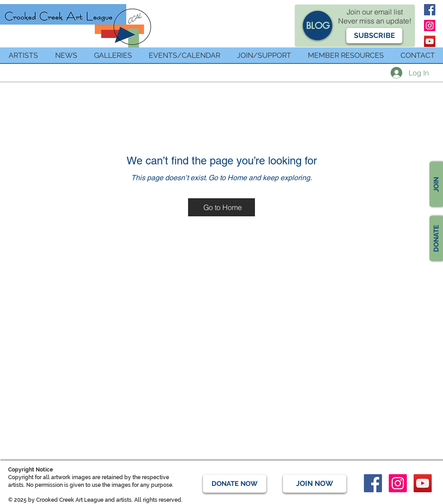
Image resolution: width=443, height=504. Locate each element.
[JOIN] (436, 184)
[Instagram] (430, 26)
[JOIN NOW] (315, 484)
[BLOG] (318, 26)
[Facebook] (430, 10)
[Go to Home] (221, 207)
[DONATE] (436, 238)
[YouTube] (430, 41)
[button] (374, 36)
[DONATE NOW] (235, 484)
